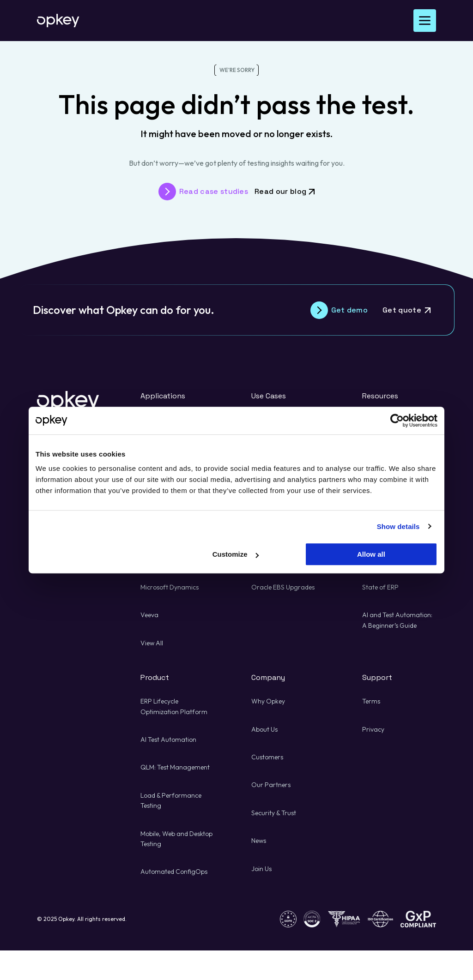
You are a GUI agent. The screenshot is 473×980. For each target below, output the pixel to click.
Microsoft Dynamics (170, 587)
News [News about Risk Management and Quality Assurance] (259, 841)
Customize (236, 554)
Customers (267, 757)
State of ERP (380, 587)
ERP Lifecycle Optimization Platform (174, 706)
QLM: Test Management (175, 767)
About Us (264, 729)
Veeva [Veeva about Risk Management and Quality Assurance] (149, 615)
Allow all (371, 554)
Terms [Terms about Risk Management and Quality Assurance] (371, 701)
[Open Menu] (425, 21)
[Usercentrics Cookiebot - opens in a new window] (397, 421)
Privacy (373, 729)
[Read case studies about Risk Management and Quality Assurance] (203, 192)
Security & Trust (274, 813)
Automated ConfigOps (174, 872)
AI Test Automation (168, 740)
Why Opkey (268, 701)
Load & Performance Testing (171, 800)
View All (152, 643)
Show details (398, 526)
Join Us (261, 869)
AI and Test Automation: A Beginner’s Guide (397, 620)
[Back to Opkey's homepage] (58, 21)
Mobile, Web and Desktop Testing (176, 839)
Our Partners (271, 785)
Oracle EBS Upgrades (283, 587)
